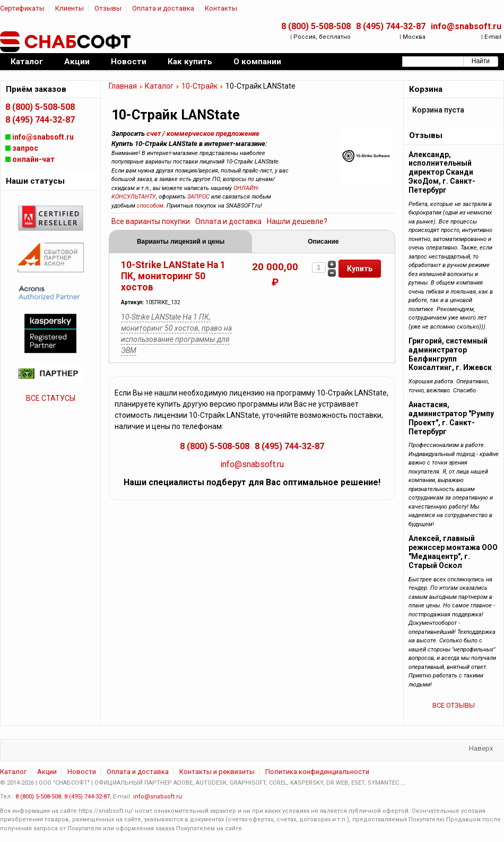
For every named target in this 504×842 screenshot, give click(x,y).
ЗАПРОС (198, 197)
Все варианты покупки (151, 221)
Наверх (481, 748)
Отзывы (108, 8)
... (403, 783)
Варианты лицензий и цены (181, 242)
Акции (47, 772)
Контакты (221, 8)
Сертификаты (22, 8)
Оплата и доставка (163, 8)
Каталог (159, 86)
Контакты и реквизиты (217, 772)
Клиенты (69, 8)
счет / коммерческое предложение (203, 134)
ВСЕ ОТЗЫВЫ (454, 705)
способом (150, 206)
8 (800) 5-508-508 (316, 26)
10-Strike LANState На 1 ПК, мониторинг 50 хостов (173, 276)
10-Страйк (199, 86)
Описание (323, 242)
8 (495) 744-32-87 (391, 26)
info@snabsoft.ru (466, 26)
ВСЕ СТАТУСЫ (51, 398)
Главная (123, 86)
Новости (82, 772)
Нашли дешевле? (297, 221)
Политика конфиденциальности (317, 772)
